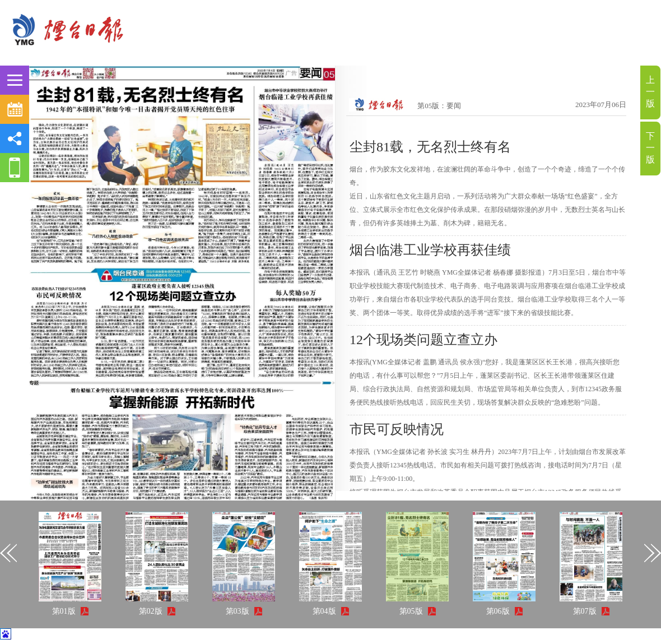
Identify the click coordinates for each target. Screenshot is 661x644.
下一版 (650, 148)
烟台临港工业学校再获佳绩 (430, 250)
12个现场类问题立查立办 (423, 340)
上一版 (650, 92)
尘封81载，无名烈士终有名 (430, 147)
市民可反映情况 (397, 429)
